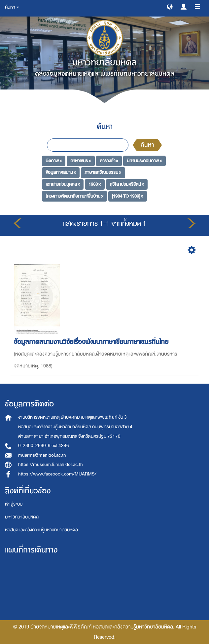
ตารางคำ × (109, 160)
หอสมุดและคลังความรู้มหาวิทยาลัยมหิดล (41, 530)
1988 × (95, 184)
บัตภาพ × (54, 160)
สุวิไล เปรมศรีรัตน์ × (127, 184)
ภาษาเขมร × (81, 160)
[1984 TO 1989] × (127, 196)
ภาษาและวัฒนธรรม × (103, 172)
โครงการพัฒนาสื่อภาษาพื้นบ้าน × (74, 196)
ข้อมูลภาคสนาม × (61, 172)
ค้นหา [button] (12, 7)
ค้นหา (147, 145)
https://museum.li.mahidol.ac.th (51, 464)
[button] (170, 6)
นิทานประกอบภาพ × (144, 160)
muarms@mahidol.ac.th (42, 455)
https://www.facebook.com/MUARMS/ (57, 474)
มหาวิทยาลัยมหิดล (22, 517)
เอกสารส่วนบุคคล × (63, 184)
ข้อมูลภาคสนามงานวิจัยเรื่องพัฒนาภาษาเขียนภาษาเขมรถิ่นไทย (92, 342)
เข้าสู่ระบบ (14, 504)
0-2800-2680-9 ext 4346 (44, 446)
